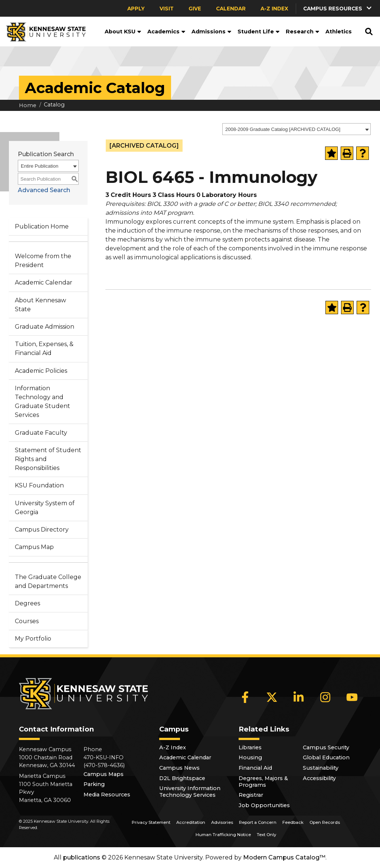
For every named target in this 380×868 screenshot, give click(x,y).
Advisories (222, 822)
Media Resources (107, 795)
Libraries (250, 747)
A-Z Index (274, 9)
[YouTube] (352, 697)
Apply (136, 9)
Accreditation (191, 822)
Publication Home (42, 226)
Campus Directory (42, 530)
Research (303, 32)
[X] (272, 697)
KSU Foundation (39, 485)
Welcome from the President (43, 261)
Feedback (293, 822)
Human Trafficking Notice (223, 835)
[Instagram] (325, 697)
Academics (166, 32)
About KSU (123, 32)
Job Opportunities (264, 805)
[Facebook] (245, 697)
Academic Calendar (44, 282)
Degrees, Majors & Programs (263, 782)
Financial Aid (255, 768)
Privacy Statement (151, 822)
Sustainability (321, 768)
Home (28, 105)
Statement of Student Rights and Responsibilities (48, 459)
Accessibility (319, 778)
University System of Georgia (45, 508)
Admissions (212, 32)
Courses (27, 621)
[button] (338, 8)
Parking (94, 784)
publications (82, 857)
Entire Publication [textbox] (40, 166)
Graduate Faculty (41, 433)
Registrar (251, 795)
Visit (167, 9)
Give (195, 9)
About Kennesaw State (40, 305)
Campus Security (326, 747)
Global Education (326, 757)
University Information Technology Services (190, 792)
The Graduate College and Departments (48, 581)
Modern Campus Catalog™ (284, 857)
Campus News (179, 768)
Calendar (231, 9)
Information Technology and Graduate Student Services (42, 402)
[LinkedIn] (299, 697)
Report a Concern (258, 822)
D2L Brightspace (182, 778)
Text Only (266, 835)
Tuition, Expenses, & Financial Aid (44, 348)
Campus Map (34, 547)
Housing (250, 757)
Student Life (259, 32)
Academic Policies (41, 371)
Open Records (325, 822)
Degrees (27, 603)
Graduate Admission (45, 327)
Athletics (339, 32)
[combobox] (297, 129)
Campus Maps (104, 774)
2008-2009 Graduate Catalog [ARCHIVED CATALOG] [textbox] (283, 129)
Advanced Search (44, 190)
